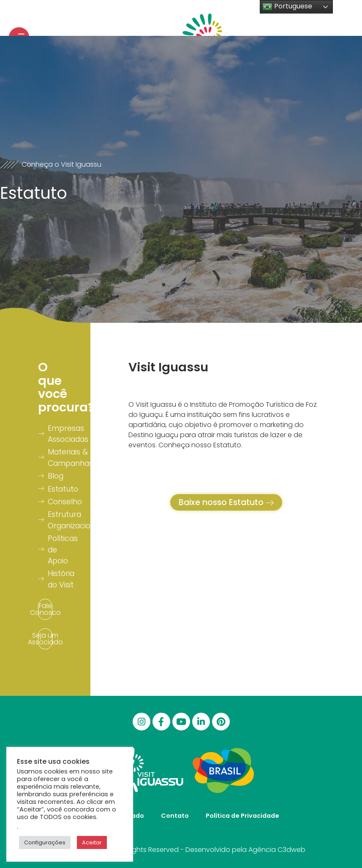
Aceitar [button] (92, 842)
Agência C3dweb (277, 850)
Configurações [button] (45, 842)
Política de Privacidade (242, 816)
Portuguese (287, 7)
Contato (175, 816)
